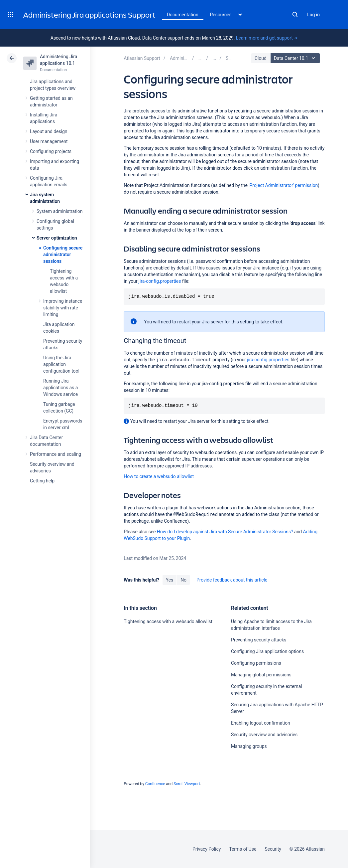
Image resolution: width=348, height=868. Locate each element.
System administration (59, 211)
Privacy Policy (207, 849)
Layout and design (49, 131)
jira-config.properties (160, 281)
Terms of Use (243, 849)
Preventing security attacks (259, 640)
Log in (313, 15)
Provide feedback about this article (232, 580)
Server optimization (57, 238)
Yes (170, 580)
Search (295, 15)
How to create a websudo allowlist (159, 476)
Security (273, 849)
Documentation (183, 15)
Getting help (42, 481)
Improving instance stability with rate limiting (63, 308)
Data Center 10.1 (296, 58)
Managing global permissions (261, 675)
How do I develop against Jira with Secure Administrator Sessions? (225, 532)
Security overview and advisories (264, 735)
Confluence (155, 784)
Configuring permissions (256, 663)
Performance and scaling (56, 454)
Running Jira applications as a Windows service (60, 388)
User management (49, 141)
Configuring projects (51, 151)
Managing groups (249, 746)
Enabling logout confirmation (261, 723)
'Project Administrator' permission (283, 185)
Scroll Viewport (187, 784)
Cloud (261, 58)
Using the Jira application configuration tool (61, 364)
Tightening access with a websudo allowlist (168, 621)
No (183, 580)
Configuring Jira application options (267, 651)
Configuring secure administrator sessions (63, 255)
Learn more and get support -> (267, 38)
